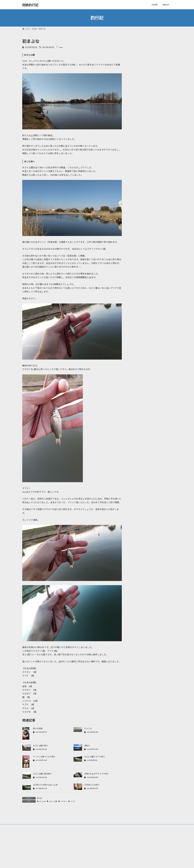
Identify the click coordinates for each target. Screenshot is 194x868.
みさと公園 (53, 801)
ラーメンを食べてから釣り (44, 757)
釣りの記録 (38, 728)
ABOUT (78, 860)
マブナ (73, 801)
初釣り (87, 746)
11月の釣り (148, 82)
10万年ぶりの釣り (92, 785)
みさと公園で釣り (41, 746)
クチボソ (64, 801)
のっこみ (88, 728)
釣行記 (39, 798)
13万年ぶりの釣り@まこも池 (45, 785)
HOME (78, 855)
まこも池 (42, 801)
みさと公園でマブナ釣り (95, 757)
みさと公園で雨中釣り (42, 774)
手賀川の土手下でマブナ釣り (96, 774)
